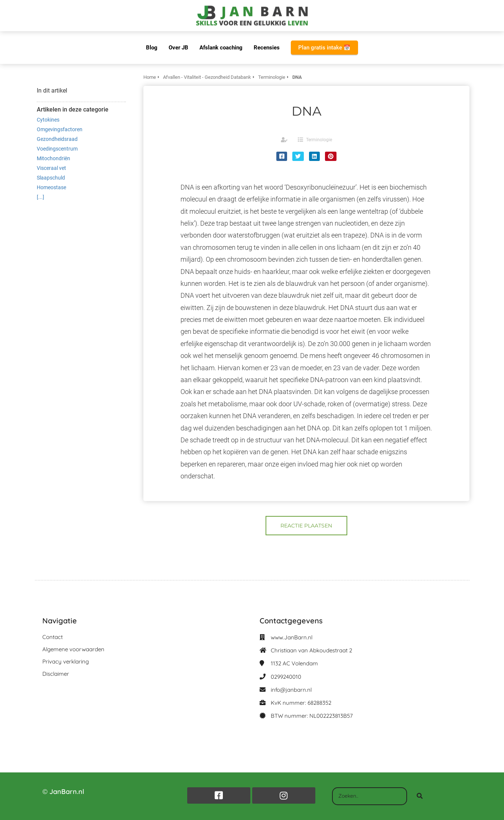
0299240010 (286, 677)
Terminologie (319, 140)
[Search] (420, 796)
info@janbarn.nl (291, 690)
